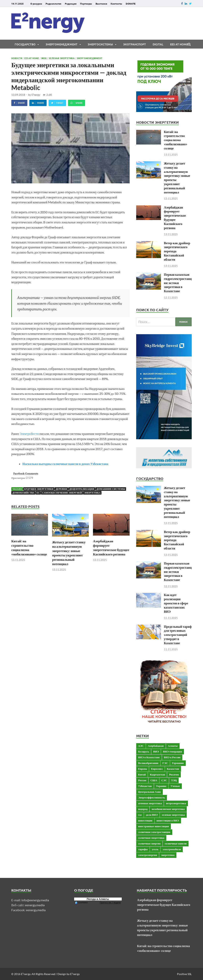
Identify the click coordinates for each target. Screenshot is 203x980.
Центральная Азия (149, 792)
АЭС (141, 746)
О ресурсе (36, 4)
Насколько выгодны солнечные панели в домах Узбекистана (65, 464)
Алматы (173, 746)
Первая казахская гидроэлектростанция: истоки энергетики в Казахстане (178, 283)
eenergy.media (35, 905)
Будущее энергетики (39, 489)
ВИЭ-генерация (172, 751)
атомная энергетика (150, 803)
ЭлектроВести (29, 434)
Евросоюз (157, 769)
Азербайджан (156, 746)
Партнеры (86, 4)
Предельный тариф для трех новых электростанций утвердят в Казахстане (178, 635)
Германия (178, 763)
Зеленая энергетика (62, 58)
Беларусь (144, 751)
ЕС (38, 493)
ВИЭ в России (172, 757)
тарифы (143, 849)
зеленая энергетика (173, 815)
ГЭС (165, 763)
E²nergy (36, 95)
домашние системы (111, 489)
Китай (142, 774)
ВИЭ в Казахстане (149, 757)
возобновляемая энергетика (168, 809)
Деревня (61, 489)
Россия (142, 780)
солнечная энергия (149, 843)
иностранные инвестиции (154, 826)
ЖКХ (44, 58)
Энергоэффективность (152, 797)
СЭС (164, 780)
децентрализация (82, 489)
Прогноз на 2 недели (110, 902)
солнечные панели (176, 843)
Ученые (175, 786)
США (154, 780)
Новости (17, 58)
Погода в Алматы (98, 899)
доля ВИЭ (152, 815)
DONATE (131, 4)
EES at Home (179, 44)
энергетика (92, 493)
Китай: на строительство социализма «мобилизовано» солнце (29, 548)
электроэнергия (148, 855)
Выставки (101, 4)
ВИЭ (156, 751)
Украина (161, 786)
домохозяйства (23, 493)
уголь (155, 849)
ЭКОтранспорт (135, 44)
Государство (25, 44)
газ (140, 815)
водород (143, 809)
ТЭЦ (174, 780)
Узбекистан (145, 786)
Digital (158, 44)
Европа (143, 769)
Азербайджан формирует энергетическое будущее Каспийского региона (111, 548)
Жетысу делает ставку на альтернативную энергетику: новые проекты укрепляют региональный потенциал (69, 553)
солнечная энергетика (151, 838)
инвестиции (145, 820)
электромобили (172, 849)
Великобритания (148, 763)
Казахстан (173, 769)
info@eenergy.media (35, 900)
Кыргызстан (157, 774)
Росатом (174, 774)
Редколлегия (53, 4)
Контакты (116, 4)
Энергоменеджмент (62, 44)
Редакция (71, 4)
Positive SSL (184, 974)
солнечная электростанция (154, 832)
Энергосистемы (100, 44)
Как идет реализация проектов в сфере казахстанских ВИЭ (176, 603)
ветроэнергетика (176, 803)
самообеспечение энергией (62, 493)
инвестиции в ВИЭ (168, 820)
